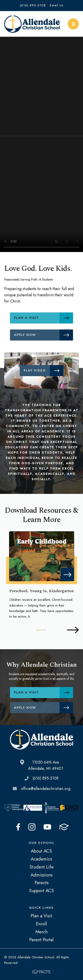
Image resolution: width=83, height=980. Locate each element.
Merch (41, 932)
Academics (41, 859)
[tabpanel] (42, 576)
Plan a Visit (44, 318)
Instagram (32, 827)
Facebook (18, 827)
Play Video (43, 371)
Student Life (41, 867)
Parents (41, 883)
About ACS (41, 851)
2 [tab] (41, 630)
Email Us (57, 5)
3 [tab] (45, 630)
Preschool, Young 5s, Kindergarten (41, 591)
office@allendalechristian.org (46, 789)
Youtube (47, 827)
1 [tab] (38, 630)
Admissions (41, 875)
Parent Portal (41, 940)
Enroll (41, 924)
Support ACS (41, 891)
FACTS (64, 827)
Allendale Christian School (32, 24)
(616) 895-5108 (33, 5)
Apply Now (44, 335)
